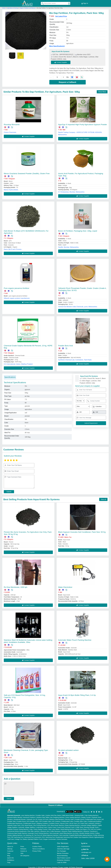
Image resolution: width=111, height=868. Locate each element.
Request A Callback (55, 804)
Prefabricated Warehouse (15, 822)
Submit (9, 491)
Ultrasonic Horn (45, 830)
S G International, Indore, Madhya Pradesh (18, 363)
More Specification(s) (57, 45)
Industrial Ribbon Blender (15, 816)
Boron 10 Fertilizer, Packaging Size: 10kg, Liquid (78, 230)
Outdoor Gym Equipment (81, 836)
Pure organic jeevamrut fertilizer (17, 287)
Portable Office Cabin (81, 820)
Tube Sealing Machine (91, 814)
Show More (102, 91)
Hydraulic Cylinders (94, 822)
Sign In (85, 3)
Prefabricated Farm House (93, 818)
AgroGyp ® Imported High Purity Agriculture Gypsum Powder (83, 123)
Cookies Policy (37, 845)
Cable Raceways (55, 830)
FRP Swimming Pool (17, 836)
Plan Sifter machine (33, 830)
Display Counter (86, 816)
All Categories (25, 855)
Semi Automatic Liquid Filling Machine (61, 832)
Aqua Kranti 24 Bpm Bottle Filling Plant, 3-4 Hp (77, 694)
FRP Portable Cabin (45, 820)
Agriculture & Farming (13, 7)
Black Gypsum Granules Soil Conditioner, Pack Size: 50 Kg (82, 531)
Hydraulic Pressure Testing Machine (18, 828)
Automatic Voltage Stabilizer (27, 826)
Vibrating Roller (79, 814)
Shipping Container (42, 822)
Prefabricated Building (95, 820)
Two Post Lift (38, 834)
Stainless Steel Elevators (57, 818)
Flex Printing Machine (40, 824)
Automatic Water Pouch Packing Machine (75, 639)
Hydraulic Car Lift (32, 818)
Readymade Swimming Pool (64, 836)
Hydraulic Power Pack (14, 824)
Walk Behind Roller (68, 814)
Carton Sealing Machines (73, 816)
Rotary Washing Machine (72, 824)
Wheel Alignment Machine (51, 834)
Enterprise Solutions (63, 859)
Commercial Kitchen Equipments (17, 830)
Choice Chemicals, (10, 131)
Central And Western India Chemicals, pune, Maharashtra (78, 306)
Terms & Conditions (38, 848)
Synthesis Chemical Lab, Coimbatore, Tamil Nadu (75, 359)
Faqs (9, 861)
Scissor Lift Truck (43, 818)
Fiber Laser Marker (54, 828)
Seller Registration (63, 845)
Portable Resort (21, 820)
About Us (10, 845)
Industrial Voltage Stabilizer (89, 824)
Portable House (79, 818)
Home (4, 7)
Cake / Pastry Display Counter (38, 828)
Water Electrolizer (65, 586)
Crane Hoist (61, 826)
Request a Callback (67, 81)
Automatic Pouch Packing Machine (38, 832)
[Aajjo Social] (92, 811)
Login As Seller (62, 861)
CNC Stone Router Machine (56, 824)
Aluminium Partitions (29, 816)
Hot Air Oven (73, 822)
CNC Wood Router (27, 824)
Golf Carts (11, 838)
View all (103, 498)
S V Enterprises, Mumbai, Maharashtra (71, 191)
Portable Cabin (40, 814)
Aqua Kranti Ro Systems (61, 50)
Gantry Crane (52, 826)
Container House (54, 822)
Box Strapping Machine (57, 816)
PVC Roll (91, 828)
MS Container (56, 820)
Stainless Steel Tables (43, 816)
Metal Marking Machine (68, 828)
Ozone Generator (62, 838)
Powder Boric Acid (65, 344)
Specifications (10, 376)
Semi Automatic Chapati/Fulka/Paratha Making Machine (76, 834)
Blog (9, 855)
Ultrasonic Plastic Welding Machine (72, 830)
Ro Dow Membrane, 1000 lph (16, 586)
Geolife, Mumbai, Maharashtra (68, 246)
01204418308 (86, 845)
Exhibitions (11, 859)
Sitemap (10, 848)
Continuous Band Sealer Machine (17, 832)
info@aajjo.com (86, 851)
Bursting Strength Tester (91, 826)
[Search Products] (42, 3)
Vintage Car (19, 838)
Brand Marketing (62, 855)
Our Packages (62, 850)
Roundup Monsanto (12, 123)
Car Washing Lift (28, 834)
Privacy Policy (37, 850)
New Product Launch (64, 857)
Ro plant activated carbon (68, 749)
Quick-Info (10, 857)
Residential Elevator (20, 818)
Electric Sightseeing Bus (97, 836)
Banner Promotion (63, 852)
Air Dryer (76, 832)
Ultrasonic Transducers (90, 830)
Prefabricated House (29, 822)
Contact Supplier (62, 61)
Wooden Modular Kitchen (87, 832)
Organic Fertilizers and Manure (28, 7)
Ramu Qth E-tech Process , (13, 248)
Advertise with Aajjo (63, 848)
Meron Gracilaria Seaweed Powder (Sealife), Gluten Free (27, 172)
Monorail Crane (70, 826)
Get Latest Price (61, 15)
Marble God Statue (81, 828)
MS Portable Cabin (33, 820)
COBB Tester (79, 826)
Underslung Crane (42, 826)
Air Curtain (97, 828)
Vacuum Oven (64, 822)
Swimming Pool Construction (33, 836)
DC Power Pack (83, 822)
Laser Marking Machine (28, 814)
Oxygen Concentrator (50, 838)
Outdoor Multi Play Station (53, 814)
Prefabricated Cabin (67, 820)
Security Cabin (69, 818)
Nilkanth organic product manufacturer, (17, 297)
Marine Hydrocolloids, (11, 189)
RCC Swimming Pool (49, 836)
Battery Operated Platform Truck (33, 838)
